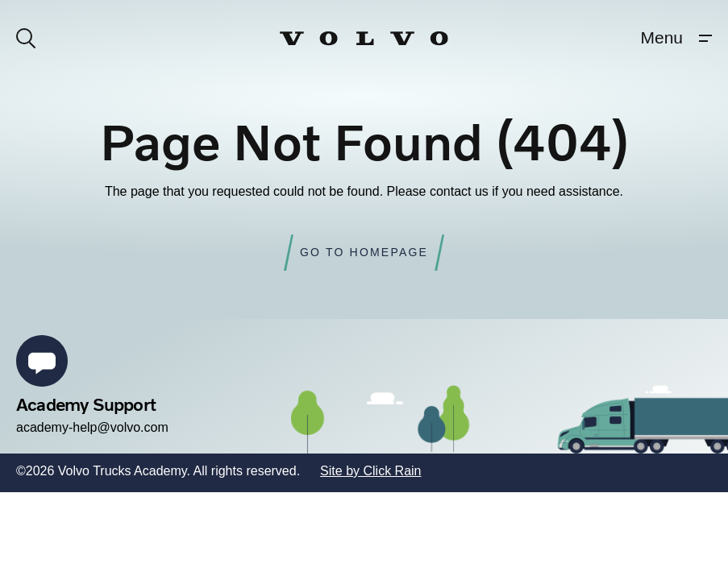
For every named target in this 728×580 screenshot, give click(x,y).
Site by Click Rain (370, 471)
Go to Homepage (364, 252)
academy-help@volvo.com (92, 427)
